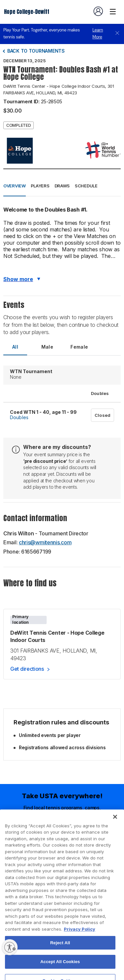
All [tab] (15, 347)
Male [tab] (47, 347)
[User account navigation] (98, 11)
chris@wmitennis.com (45, 542)
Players (40, 186)
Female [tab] (79, 347)
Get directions (27, 669)
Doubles (19, 417)
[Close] (115, 829)
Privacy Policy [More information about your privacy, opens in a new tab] (80, 942)
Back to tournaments (36, 51)
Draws (62, 186)
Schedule (86, 186)
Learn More (98, 33)
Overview (15, 186)
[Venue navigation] (113, 12)
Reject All (60, 955)
